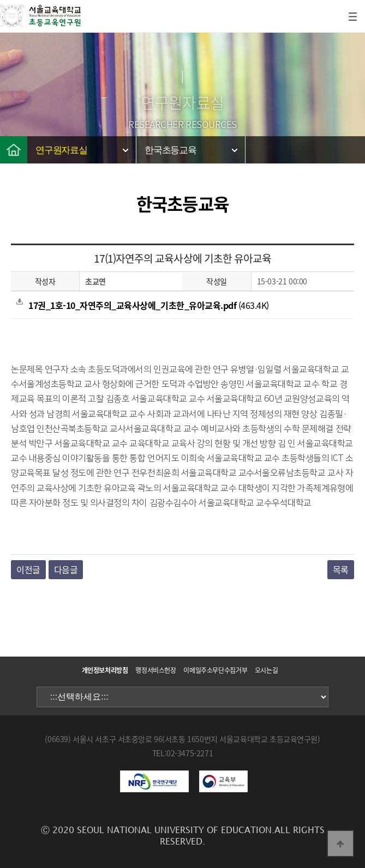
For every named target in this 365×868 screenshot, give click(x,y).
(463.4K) (143, 305)
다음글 (66, 569)
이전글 (28, 569)
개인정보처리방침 (105, 670)
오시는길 (267, 670)
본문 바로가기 (0, 0)
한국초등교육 (170, 150)
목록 (341, 569)
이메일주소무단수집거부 (215, 670)
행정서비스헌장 (155, 670)
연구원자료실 (61, 150)
